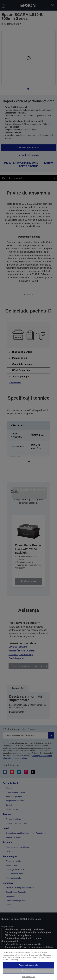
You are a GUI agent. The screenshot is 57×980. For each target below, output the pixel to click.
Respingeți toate (28, 971)
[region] (28, 964)
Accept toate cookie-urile (28, 965)
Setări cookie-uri (28, 977)
